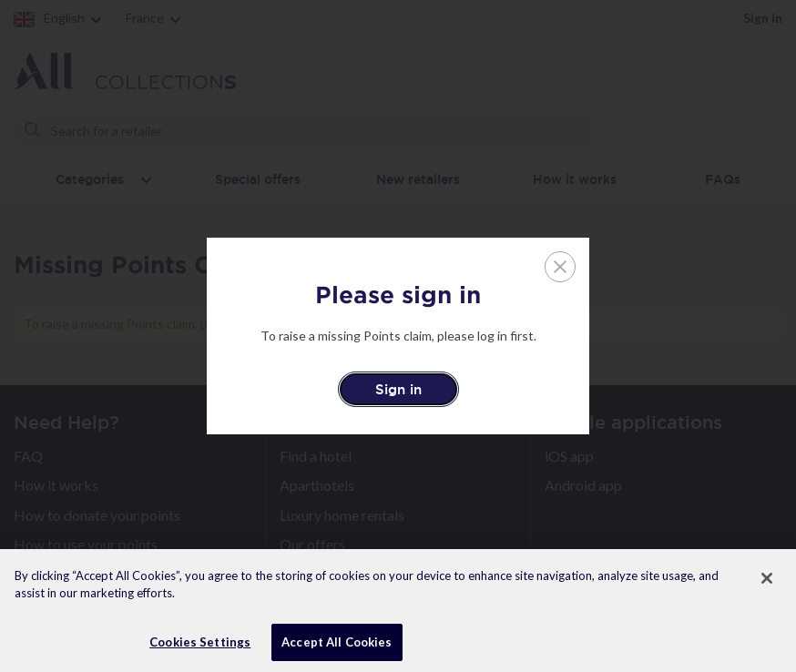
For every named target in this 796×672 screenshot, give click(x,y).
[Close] (767, 585)
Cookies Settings (200, 648)
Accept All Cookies (337, 648)
